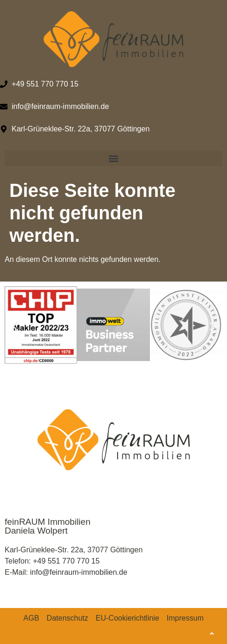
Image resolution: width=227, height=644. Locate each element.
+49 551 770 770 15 (66, 561)
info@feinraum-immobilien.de (78, 572)
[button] (113, 158)
